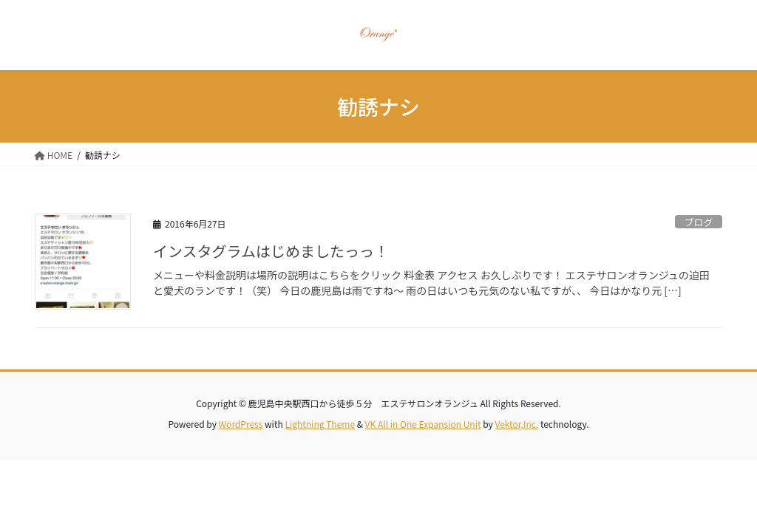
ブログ (699, 222)
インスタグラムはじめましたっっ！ (271, 251)
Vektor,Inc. (516, 424)
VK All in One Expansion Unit (423, 424)
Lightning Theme (320, 424)
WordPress (241, 424)
